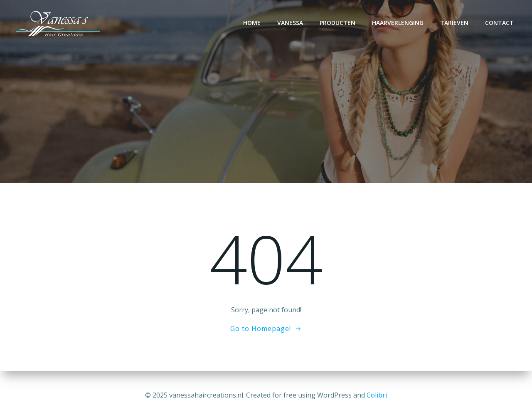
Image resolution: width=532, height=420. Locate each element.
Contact (499, 23)
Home (252, 23)
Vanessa (290, 23)
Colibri (377, 395)
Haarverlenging (398, 23)
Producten (337, 23)
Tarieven (454, 23)
